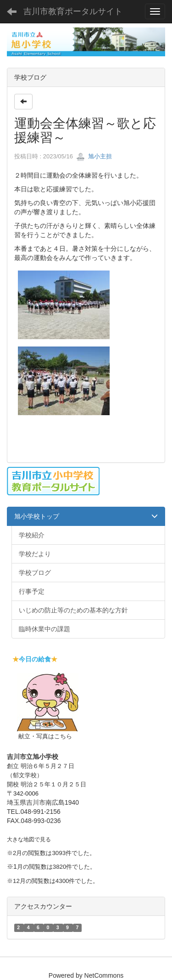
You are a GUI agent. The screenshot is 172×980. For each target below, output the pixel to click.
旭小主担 (94, 156)
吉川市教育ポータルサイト (73, 11)
